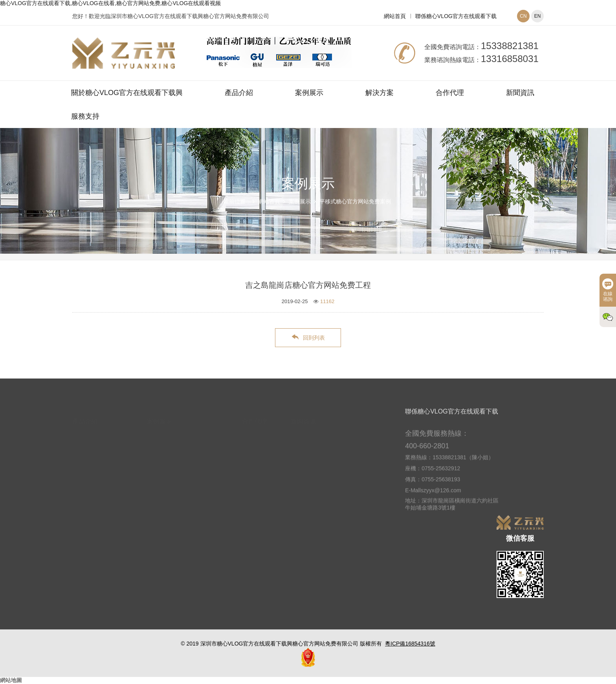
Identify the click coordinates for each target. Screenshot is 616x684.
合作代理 (450, 93)
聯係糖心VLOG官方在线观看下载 (456, 16)
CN (523, 16)
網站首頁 (395, 16)
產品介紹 (239, 93)
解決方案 (379, 93)
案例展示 (309, 93)
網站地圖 (11, 680)
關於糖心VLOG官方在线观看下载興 (127, 93)
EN (538, 16)
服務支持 (85, 116)
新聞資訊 (520, 93)
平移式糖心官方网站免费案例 (355, 201)
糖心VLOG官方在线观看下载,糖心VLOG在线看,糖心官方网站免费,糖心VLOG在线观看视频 (110, 3)
